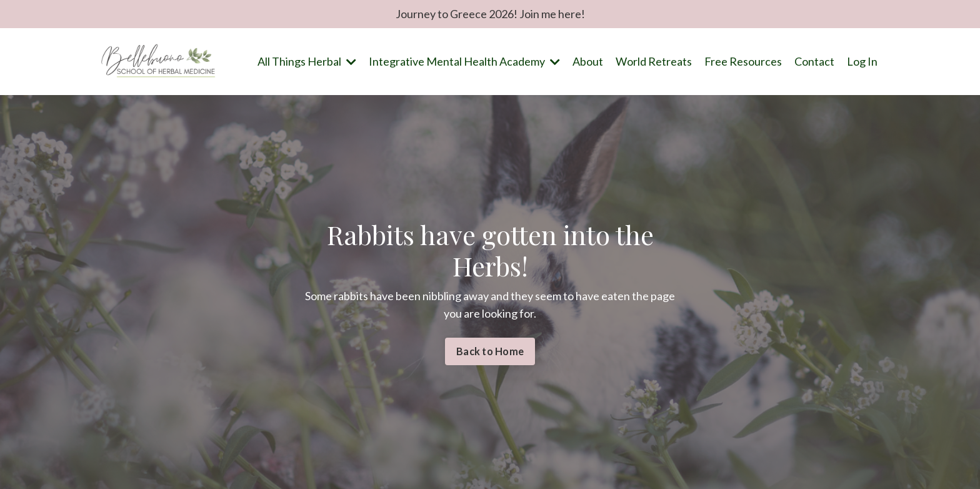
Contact (814, 61)
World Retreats (654, 61)
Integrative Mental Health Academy (464, 61)
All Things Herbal (307, 61)
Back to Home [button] (490, 351)
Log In (862, 61)
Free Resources (743, 61)
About (588, 61)
